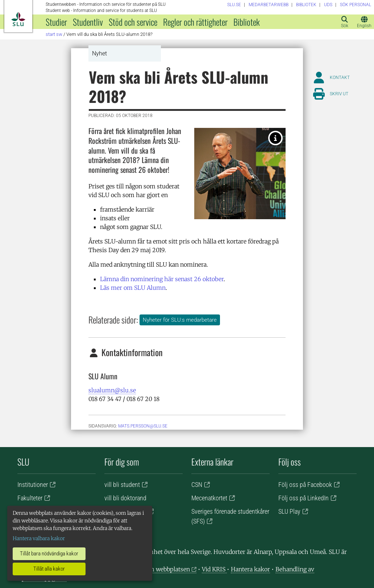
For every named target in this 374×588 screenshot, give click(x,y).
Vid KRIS (214, 569)
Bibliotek (247, 22)
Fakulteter (30, 498)
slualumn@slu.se (112, 390)
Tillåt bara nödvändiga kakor (49, 554)
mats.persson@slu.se (143, 426)
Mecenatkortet (209, 498)
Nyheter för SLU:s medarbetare (180, 320)
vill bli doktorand (125, 498)
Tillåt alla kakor (49, 569)
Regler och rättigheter (195, 22)
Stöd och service (133, 22)
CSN (197, 485)
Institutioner (33, 485)
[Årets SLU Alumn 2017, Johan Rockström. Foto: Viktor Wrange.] (275, 138)
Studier (56, 22)
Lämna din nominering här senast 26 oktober (162, 279)
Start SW (54, 34)
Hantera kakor (250, 569)
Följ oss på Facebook (305, 485)
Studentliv (88, 22)
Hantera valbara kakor (39, 538)
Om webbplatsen (167, 569)
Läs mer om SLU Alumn (133, 288)
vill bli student (122, 485)
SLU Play (289, 511)
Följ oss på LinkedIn (304, 498)
